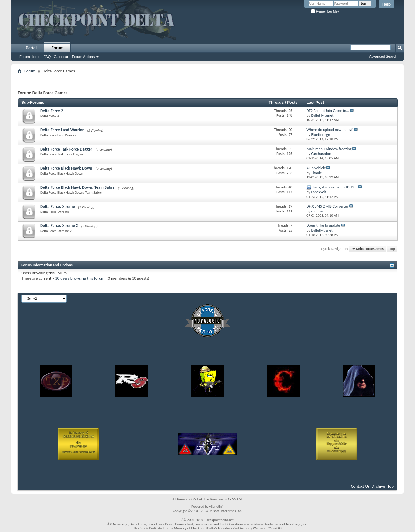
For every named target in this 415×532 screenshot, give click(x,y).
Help (386, 4)
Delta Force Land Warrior (62, 130)
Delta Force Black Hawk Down (66, 168)
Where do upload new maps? (330, 130)
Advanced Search (383, 56)
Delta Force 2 (52, 111)
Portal (31, 48)
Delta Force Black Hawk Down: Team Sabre (77, 187)
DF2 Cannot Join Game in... (328, 111)
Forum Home (30, 57)
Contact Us (360, 486)
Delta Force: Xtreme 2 (59, 226)
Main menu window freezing (329, 149)
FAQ (47, 57)
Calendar (61, 57)
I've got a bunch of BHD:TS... (335, 187)
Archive (379, 486)
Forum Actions (83, 57)
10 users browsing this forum (80, 278)
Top (392, 249)
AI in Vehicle (316, 168)
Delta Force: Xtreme (58, 206)
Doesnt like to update (323, 225)
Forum (57, 48)
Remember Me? (325, 12)
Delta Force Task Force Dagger (66, 149)
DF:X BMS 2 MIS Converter (327, 206)
